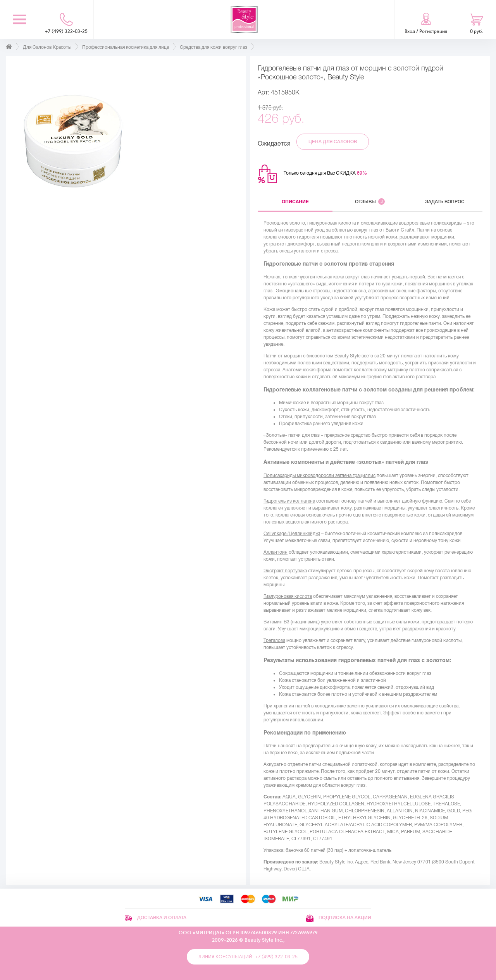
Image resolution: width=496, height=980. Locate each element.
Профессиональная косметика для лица (126, 47)
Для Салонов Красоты (47, 47)
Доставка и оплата (156, 918)
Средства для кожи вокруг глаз (214, 47)
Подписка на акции (339, 918)
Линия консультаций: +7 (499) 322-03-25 (248, 957)
